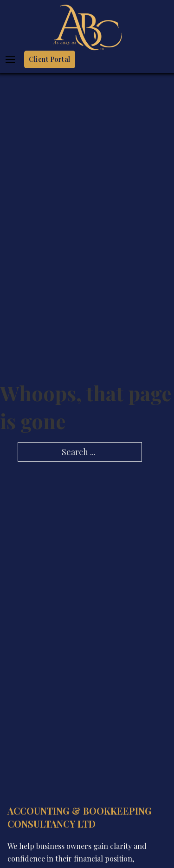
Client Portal (50, 59)
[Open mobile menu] (10, 59)
